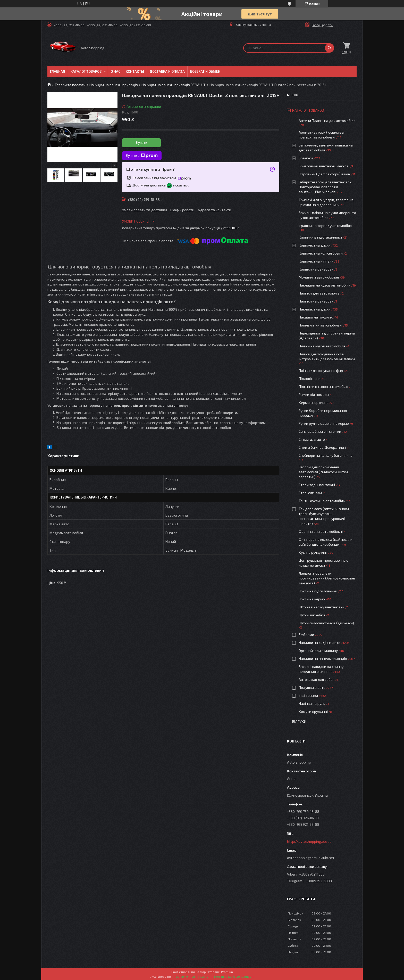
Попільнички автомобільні (321, 325)
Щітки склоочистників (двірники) (326, 623)
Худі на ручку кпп (313, 552)
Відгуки (299, 721)
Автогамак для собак (317, 679)
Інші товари (308, 695)
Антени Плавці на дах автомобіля (327, 121)
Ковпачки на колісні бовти (321, 253)
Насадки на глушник (316, 317)
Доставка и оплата (167, 71)
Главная (58, 71)
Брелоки (306, 158)
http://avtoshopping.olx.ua (309, 841)
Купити (142, 143)
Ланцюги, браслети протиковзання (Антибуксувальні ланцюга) (327, 578)
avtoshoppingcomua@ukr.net (311, 858)
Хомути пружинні (313, 711)
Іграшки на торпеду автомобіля (325, 226)
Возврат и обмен (205, 71)
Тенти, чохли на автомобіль (322, 501)
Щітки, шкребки (312, 615)
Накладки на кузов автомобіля (325, 285)
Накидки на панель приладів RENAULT (174, 85)
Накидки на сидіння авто (319, 643)
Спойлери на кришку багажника (326, 455)
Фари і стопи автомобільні (321, 531)
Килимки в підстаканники (320, 237)
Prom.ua (227, 972)
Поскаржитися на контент (193, 976)
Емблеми (306, 635)
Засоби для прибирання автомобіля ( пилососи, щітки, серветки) (324, 472)
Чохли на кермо (312, 599)
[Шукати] (330, 48)
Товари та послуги (70, 85)
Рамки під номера (314, 394)
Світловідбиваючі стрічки (320, 431)
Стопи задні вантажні (317, 485)
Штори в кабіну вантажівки (322, 607)
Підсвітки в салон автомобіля (323, 386)
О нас (115, 71)
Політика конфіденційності (234, 976)
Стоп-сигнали (310, 493)
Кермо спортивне (314, 402)
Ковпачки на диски (315, 245)
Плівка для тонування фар (321, 370)
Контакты (135, 71)
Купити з (142, 156)
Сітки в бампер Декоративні (322, 447)
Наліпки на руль (312, 703)
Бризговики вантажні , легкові (324, 166)
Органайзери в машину (318, 651)
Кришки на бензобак (316, 269)
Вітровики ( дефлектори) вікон (324, 174)
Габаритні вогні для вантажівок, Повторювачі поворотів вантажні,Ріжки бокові (325, 187)
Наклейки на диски (315, 309)
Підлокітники (310, 378)
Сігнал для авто (312, 439)
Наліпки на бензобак (316, 301)
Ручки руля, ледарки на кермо (324, 423)
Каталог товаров (86, 71)
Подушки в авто (312, 687)
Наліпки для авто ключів (319, 293)
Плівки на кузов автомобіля (322, 346)
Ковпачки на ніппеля (316, 261)
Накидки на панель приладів (114, 85)
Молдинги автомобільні (319, 277)
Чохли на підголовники (318, 591)
